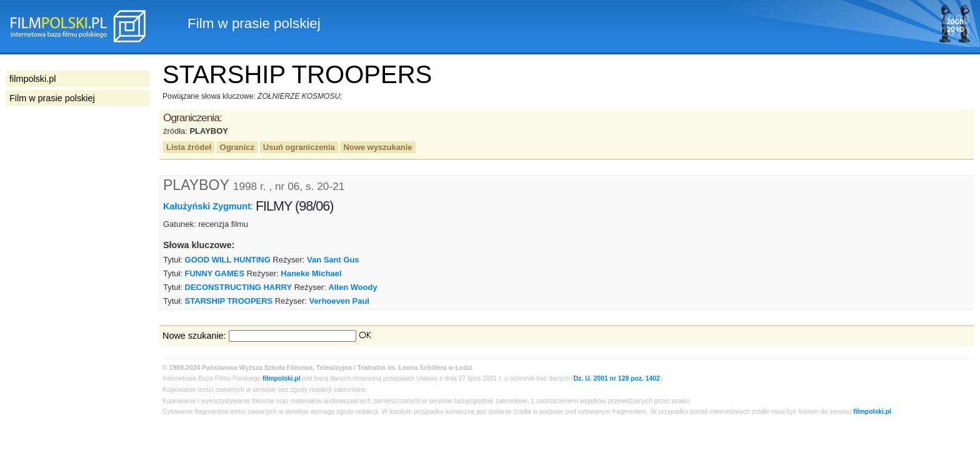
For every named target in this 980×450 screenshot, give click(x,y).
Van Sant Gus (333, 260)
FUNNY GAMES (215, 273)
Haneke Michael (311, 273)
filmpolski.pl (282, 378)
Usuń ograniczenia (299, 147)
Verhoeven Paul (339, 301)
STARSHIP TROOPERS (229, 301)
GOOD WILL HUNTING (228, 260)
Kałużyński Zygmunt (207, 206)
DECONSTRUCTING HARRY (239, 287)
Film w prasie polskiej (52, 98)
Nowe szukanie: (194, 336)
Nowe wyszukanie (377, 147)
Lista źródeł (189, 147)
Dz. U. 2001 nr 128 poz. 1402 (617, 378)
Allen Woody (352, 287)
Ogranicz (237, 147)
